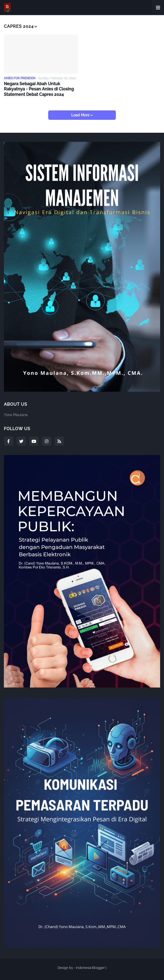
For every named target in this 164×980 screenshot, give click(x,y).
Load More (81, 115)
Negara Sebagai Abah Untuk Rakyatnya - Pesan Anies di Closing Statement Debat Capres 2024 (39, 89)
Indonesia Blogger (90, 968)
